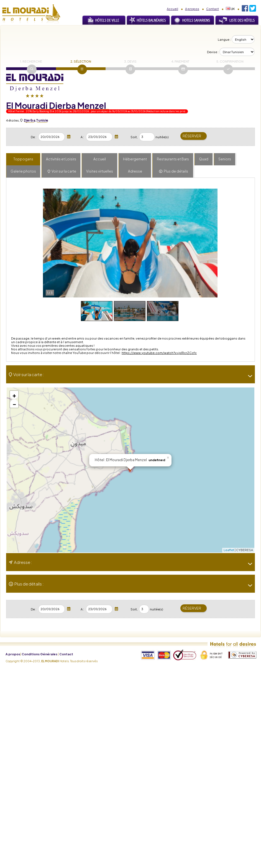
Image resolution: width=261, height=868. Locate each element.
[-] (248, 376)
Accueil (172, 9)
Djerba (30, 120)
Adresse (135, 171)
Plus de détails (176, 171)
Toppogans (23, 159)
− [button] (14, 404)
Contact (213, 9)
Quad (204, 159)
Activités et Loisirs (61, 159)
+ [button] (14, 395)
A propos (192, 9)
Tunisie (42, 120)
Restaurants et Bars (173, 159)
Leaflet (229, 550)
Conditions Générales (39, 654)
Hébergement (135, 159)
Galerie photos (23, 171)
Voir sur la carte (64, 171)
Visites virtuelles (100, 171)
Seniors (225, 159)
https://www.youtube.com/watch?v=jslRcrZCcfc (159, 353)
